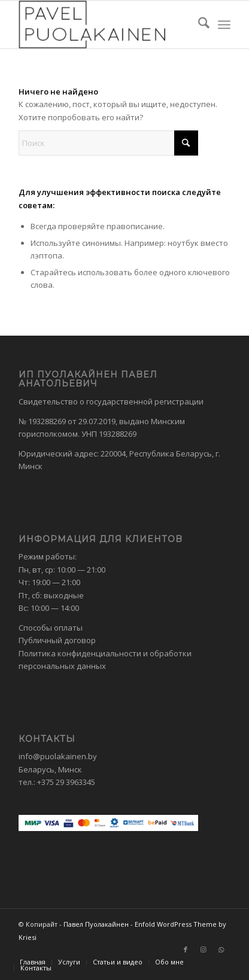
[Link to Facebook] (186, 949)
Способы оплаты (51, 628)
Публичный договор (57, 640)
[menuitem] (198, 25)
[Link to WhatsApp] (221, 949)
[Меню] (224, 25)
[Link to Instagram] (204, 949)
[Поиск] (198, 25)
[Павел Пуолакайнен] (103, 25)
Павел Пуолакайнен (96, 924)
